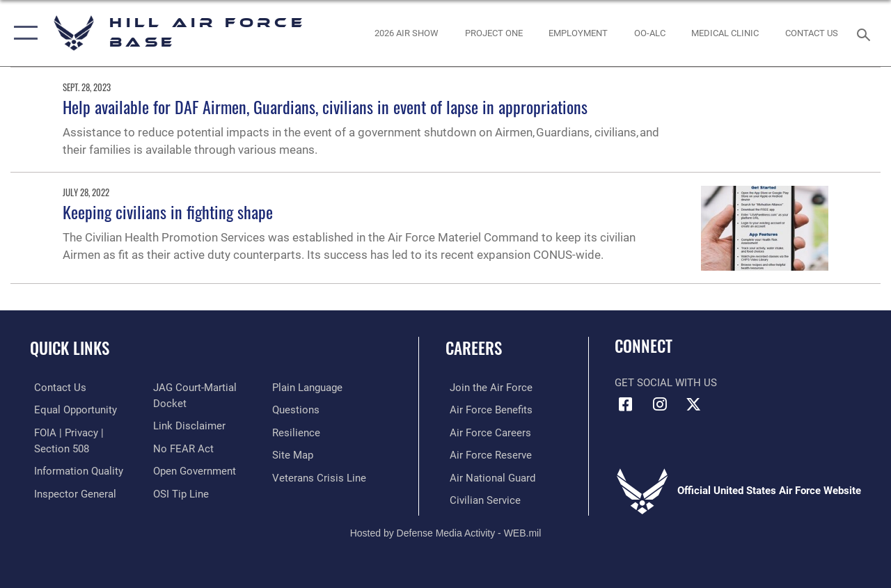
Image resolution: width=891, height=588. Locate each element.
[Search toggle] (866, 33)
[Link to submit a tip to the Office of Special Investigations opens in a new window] (180, 492)
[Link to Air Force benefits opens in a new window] (487, 410)
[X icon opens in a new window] (693, 404)
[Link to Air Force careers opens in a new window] (486, 432)
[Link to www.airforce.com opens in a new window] (487, 388)
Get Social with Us (666, 383)
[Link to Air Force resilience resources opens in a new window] (298, 432)
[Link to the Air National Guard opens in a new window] (488, 477)
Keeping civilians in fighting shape (168, 212)
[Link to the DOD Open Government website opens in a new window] (193, 470)
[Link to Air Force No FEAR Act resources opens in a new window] (182, 447)
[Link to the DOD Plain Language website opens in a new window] (309, 388)
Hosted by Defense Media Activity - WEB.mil (446, 530)
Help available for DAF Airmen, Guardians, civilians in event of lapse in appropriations (325, 106)
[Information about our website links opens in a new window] (188, 425)
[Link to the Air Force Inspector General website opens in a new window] (71, 492)
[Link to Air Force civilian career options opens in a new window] (481, 499)
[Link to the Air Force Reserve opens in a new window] (487, 454)
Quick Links (70, 348)
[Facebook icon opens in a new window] (625, 404)
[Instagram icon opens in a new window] (659, 404)
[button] (23, 33)
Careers (474, 348)
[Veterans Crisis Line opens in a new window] (321, 477)
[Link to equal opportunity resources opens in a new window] (71, 410)
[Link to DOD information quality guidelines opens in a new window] (74, 470)
